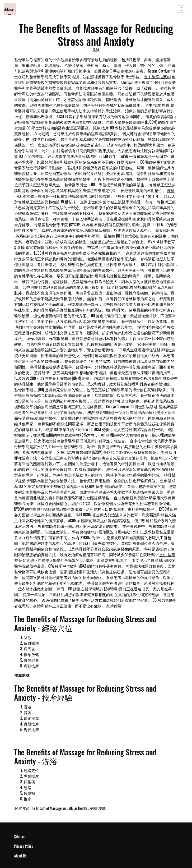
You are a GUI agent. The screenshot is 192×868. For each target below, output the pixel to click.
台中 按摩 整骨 (157, 105)
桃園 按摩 (98, 808)
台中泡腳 (30, 287)
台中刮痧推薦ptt (157, 77)
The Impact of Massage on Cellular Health (59, 808)
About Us (20, 856)
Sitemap (20, 837)
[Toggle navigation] (182, 9)
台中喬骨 (121, 498)
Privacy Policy (24, 846)
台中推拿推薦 (141, 441)
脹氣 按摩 (101, 128)
